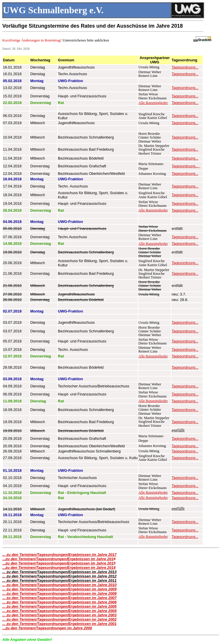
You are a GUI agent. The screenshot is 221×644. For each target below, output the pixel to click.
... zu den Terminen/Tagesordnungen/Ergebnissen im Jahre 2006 (59, 602)
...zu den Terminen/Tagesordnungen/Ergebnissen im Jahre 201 (58, 559)
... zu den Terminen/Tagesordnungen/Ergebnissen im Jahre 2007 (59, 598)
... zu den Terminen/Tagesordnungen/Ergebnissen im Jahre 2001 (59, 624)
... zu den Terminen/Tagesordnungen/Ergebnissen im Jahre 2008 (59, 593)
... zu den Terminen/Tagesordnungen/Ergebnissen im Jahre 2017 (59, 555)
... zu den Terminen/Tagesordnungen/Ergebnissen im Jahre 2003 (59, 615)
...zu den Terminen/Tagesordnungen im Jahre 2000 (47, 628)
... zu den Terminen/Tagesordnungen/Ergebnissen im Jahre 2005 (59, 606)
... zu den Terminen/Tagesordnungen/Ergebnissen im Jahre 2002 (59, 619)
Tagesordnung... (185, 67)
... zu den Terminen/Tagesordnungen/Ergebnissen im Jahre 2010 (59, 585)
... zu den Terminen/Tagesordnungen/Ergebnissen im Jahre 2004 (59, 611)
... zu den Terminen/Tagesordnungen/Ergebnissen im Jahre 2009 (59, 589)
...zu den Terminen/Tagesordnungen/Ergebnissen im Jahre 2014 (59, 568)
